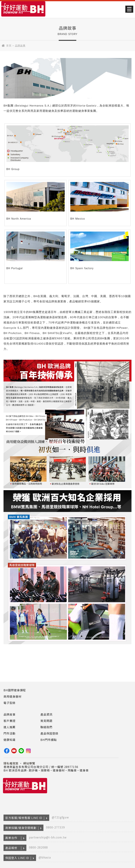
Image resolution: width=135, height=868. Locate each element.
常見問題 (46, 721)
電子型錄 (9, 703)
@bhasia (45, 857)
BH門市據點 (49, 740)
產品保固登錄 (49, 733)
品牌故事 (9, 714)
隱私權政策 (11, 763)
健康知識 (9, 740)
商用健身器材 (12, 696)
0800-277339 (55, 827)
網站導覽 (29, 763)
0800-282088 (38, 847)
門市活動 (9, 733)
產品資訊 (46, 714)
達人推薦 (9, 727)
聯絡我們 (46, 727)
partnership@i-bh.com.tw (48, 837)
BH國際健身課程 (15, 690)
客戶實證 (9, 721)
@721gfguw (60, 817)
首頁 (9, 46)
